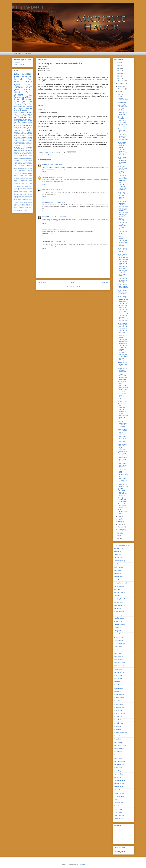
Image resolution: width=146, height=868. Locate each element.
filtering (30, 169)
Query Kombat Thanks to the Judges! (123, 480)
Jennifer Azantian (120, 618)
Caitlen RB (46, 165)
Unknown (45, 177)
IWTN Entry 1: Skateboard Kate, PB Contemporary (123, 137)
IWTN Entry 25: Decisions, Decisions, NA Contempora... (123, 318)
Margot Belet (118, 701)
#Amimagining (122, 102)
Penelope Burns (119, 755)
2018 (118, 68)
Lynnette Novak (119, 694)
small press (22, 204)
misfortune (22, 198)
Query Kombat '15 (20, 97)
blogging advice (18, 191)
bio (25, 190)
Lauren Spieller (119, 688)
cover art (27, 101)
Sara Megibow (119, 774)
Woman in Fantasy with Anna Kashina (123, 98)
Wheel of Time (18, 150)
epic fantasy (24, 127)
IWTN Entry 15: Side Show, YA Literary (123, 250)
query (16, 74)
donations (24, 167)
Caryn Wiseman (119, 586)
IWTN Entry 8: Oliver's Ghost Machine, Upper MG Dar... (123, 196)
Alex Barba (118, 551)
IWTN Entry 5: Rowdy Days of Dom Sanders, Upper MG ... (122, 170)
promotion (17, 129)
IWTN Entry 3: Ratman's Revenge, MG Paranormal (123, 152)
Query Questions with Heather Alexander (123, 389)
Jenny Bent (118, 631)
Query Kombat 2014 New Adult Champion (122, 447)
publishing (25, 155)
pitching (15, 199)
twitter (30, 207)
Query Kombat (23, 90)
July (120, 94)
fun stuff (23, 105)
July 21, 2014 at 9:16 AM (56, 165)
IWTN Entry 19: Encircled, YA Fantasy (122, 280)
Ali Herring (118, 554)
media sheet (17, 198)
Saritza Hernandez (120, 780)
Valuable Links (27, 122)
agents (17, 84)
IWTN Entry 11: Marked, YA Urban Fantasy (122, 217)
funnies (16, 154)
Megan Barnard (119, 707)
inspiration (27, 74)
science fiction (23, 203)
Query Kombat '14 (23, 98)
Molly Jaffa (118, 729)
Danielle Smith (119, 602)
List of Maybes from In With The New (122, 124)
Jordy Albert (29, 179)
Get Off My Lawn (26, 160)
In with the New (47, 155)
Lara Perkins (118, 679)
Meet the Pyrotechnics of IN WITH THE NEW (122, 424)
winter (24, 157)
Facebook (16, 160)
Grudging (16, 116)
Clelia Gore (118, 596)
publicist (20, 199)
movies (30, 140)
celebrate (16, 152)
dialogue (29, 165)
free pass (29, 152)
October (121, 86)
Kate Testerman (119, 659)
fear (15, 127)
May (120, 519)
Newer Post (42, 283)
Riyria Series (28, 183)
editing (16, 103)
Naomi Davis (118, 736)
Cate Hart (117, 589)
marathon (29, 196)
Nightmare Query (23, 87)
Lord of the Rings (18, 180)
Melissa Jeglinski (120, 714)
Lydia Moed (118, 691)
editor (19, 169)
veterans (16, 209)
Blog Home (18, 53)
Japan (30, 147)
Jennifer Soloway (120, 624)
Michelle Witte (119, 723)
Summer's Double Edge (20, 185)
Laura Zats (118, 685)
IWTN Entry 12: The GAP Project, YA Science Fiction (122, 226)
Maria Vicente (47, 202)
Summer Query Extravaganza (23, 113)
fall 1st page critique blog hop (23, 126)
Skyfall (24, 164)
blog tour (29, 190)
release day (26, 103)
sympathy (21, 207)
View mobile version (73, 286)
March (120, 524)
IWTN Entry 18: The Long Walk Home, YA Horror (122, 273)
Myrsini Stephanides (121, 733)
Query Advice (18, 117)
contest (25, 111)
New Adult (17, 149)
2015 (118, 76)
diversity (22, 152)
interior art (22, 196)
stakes (23, 206)
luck (26, 196)
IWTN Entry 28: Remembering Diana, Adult (123, 341)
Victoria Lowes (119, 819)
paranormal (17, 172)
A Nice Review (122, 401)
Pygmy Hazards (27, 182)
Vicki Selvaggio (119, 815)
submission (17, 146)
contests (17, 105)
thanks (30, 174)
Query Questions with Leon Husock (123, 417)
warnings (21, 209)
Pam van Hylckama (120, 745)
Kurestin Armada (120, 672)
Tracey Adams (119, 803)
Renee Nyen (118, 768)
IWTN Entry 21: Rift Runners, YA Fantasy (122, 292)
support (29, 137)
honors (25, 195)
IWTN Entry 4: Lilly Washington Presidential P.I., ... (122, 161)
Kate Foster (118, 653)
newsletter (22, 144)
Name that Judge (26, 124)
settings (30, 203)
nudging (29, 170)
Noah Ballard (118, 739)
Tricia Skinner (119, 806)
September (122, 89)
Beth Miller (118, 570)
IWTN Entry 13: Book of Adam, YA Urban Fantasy (122, 235)
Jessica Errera (119, 640)
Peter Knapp (118, 758)
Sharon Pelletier (119, 787)
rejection (24, 172)
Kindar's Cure (26, 116)
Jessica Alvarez (119, 637)
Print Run (45, 190)
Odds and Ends (26, 149)
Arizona (20, 177)
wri (20, 211)
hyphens (29, 195)
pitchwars (16, 124)
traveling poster (26, 107)
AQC (22, 147)
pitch (20, 155)
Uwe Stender (118, 809)
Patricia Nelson (119, 749)
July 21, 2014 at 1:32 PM (56, 190)
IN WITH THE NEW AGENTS (122, 405)
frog (21, 195)
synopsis (24, 174)
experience (24, 169)
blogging (29, 164)
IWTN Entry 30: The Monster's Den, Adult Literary (123, 357)
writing (29, 95)
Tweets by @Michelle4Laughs (19, 64)
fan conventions (23, 140)
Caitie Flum (118, 580)
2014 (118, 79)
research (27, 201)
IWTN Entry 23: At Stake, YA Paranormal (122, 305)
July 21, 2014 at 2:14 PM (58, 202)
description (20, 193)
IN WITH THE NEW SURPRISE (122, 384)
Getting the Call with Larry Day (123, 485)
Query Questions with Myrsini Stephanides (123, 500)
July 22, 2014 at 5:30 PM (58, 242)
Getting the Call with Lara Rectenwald (122, 370)
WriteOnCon (25, 187)
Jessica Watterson (120, 644)
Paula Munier (118, 752)
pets (26, 198)
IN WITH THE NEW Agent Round (122, 130)
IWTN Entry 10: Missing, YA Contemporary (123, 211)
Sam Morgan (118, 771)
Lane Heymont (119, 675)
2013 (118, 533)
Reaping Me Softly (19, 183)
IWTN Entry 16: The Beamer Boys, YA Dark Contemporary (123, 257)
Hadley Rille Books (21, 179)
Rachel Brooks (47, 217)
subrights (16, 207)
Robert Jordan (18, 164)
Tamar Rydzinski (119, 793)
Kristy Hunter (118, 669)
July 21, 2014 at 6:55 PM (59, 217)
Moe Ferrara (118, 726)
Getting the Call (23, 78)
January (121, 530)
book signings (19, 165)
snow (20, 174)
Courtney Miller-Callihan (122, 599)
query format (21, 201)
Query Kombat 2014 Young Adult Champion (122, 439)
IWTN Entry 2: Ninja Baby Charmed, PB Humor (123, 145)
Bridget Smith (119, 577)
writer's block (24, 211)
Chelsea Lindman (120, 593)
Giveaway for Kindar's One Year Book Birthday (122, 107)
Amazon (16, 177)
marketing (24, 137)
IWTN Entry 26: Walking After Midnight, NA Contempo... (122, 326)
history (15, 170)
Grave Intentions (19, 162)
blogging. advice (27, 150)
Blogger (83, 864)
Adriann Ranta (119, 548)
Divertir (26, 147)
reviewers (22, 136)
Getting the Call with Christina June (123, 364)
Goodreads (17, 134)
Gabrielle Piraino (120, 612)
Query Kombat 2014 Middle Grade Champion (122, 432)
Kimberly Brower (119, 666)
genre (20, 154)
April (120, 522)
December (121, 81)
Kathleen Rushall (120, 663)
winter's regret (28, 209)
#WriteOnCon (28, 175)
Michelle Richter (119, 720)
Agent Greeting (19, 139)
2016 (118, 73)
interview (28, 109)
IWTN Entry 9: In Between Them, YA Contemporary (123, 204)
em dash (29, 193)
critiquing (18, 92)
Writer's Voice (22, 188)
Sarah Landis (118, 777)
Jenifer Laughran (120, 615)
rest (31, 201)
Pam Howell (118, 742)
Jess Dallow (118, 634)
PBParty (28, 84)
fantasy (16, 144)
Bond (20, 159)
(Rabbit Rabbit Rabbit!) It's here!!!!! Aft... (123, 506)
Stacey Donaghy (119, 790)
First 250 (24, 177)
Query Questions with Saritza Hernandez (123, 119)
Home (73, 283)
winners (16, 175)
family (30, 127)
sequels (16, 142)
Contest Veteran (27, 159)
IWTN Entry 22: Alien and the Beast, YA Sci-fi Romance (123, 299)
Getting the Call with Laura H (122, 113)
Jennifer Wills (118, 628)
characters (29, 142)
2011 (118, 538)
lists (31, 154)
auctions (16, 190)
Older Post (105, 283)
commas (25, 191)
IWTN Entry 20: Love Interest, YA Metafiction (123, 286)
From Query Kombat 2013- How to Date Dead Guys (123, 377)
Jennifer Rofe (118, 621)
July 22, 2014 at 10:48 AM (58, 229)
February (121, 527)
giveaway (22, 113)
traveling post (22, 142)
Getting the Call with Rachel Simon (122, 411)
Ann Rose (117, 564)
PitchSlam (17, 111)
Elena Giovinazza (120, 605)
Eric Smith (118, 609)
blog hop (24, 134)
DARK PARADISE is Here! (123, 511)
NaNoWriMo (17, 182)
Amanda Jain (118, 558)
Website (28, 53)
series (20, 157)
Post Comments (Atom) (77, 294)
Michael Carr (118, 717)
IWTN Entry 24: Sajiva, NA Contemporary (123, 311)
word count (16, 211)
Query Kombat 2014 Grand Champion (122, 465)
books (18, 127)
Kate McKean (119, 656)
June (120, 516)
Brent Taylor (118, 573)
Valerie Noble (118, 812)
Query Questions (23, 93)
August (120, 92)
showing (16, 204)
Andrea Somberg (120, 561)
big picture (21, 190)
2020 (118, 63)
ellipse (25, 193)
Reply (44, 172)
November (121, 84)
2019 (118, 65)
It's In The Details (28, 7)
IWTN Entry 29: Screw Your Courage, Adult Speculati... (122, 349)
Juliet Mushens (119, 650)
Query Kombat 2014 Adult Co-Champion (123, 453)
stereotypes (29, 206)
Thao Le (117, 800)
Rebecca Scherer (120, 765)
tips (24, 146)
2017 (118, 71)
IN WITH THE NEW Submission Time (122, 396)
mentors (16, 155)
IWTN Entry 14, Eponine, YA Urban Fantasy (122, 243)
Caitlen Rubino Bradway (122, 583)
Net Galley (28, 162)
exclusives (16, 195)
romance (16, 203)
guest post (19, 76)
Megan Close (118, 710)
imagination (16, 196)
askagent (29, 188)
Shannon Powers (120, 784)
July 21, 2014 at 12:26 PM (56, 177)
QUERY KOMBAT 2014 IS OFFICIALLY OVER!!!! (122, 492)
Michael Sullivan (27, 180)
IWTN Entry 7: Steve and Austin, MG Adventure (122, 187)
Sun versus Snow (23, 80)
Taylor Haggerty (119, 796)
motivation (22, 170)
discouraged (17, 167)
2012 (118, 536)
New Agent (18, 109)
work (21, 175)
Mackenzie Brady (120, 698)
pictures (30, 198)
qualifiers (26, 199)
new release (27, 132)
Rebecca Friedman (120, 761)
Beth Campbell (119, 567)
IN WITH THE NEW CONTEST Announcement (123, 473)
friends (24, 121)
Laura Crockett (119, 682)
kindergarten (25, 154)
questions (29, 144)
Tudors (19, 187)
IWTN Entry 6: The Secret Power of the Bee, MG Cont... (122, 179)
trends (26, 207)
